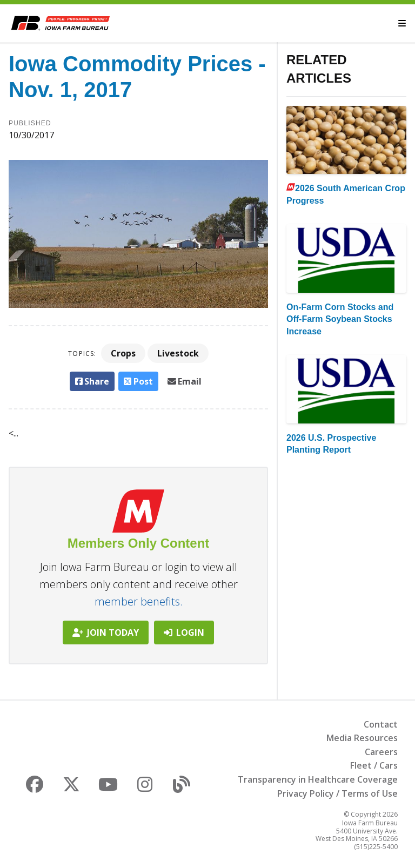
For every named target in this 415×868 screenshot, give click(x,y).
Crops (123, 353)
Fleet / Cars (374, 765)
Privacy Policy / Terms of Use (337, 793)
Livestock (178, 353)
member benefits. (139, 601)
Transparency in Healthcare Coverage (318, 779)
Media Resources (362, 738)
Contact (381, 724)
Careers (381, 752)
